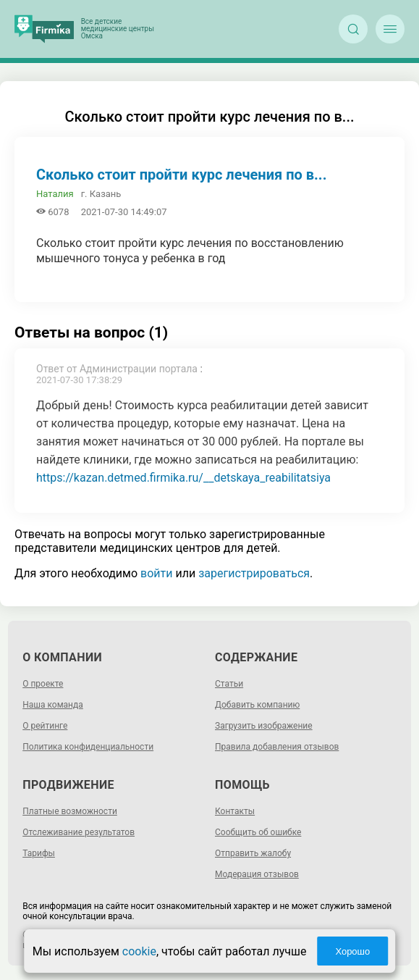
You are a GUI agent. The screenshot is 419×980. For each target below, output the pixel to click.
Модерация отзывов (257, 874)
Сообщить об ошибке (258, 832)
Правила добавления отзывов (277, 747)
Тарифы (39, 853)
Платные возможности (70, 811)
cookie (139, 951)
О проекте (43, 684)
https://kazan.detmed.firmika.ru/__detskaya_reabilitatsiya (183, 478)
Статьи (229, 684)
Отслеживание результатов (79, 832)
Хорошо (352, 951)
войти (156, 573)
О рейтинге (45, 726)
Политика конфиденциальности (88, 747)
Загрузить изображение (264, 726)
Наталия (55, 194)
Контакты (235, 811)
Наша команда (53, 705)
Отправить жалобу (253, 853)
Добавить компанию (257, 705)
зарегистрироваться (254, 573)
